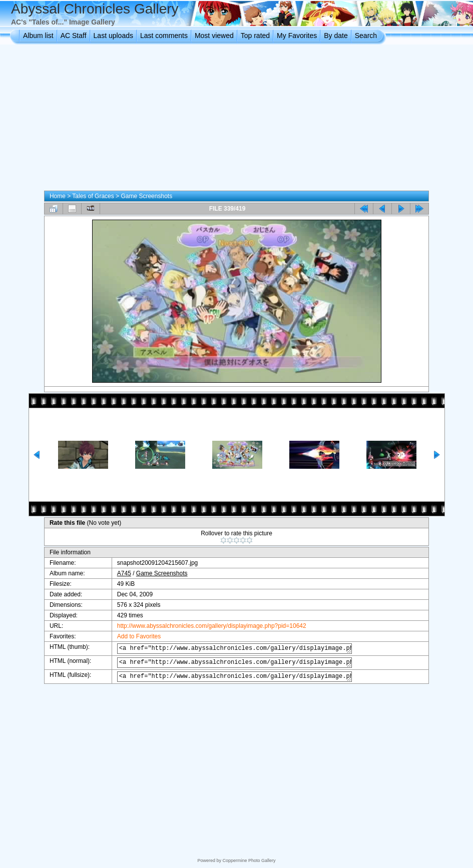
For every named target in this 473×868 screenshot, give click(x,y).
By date (336, 36)
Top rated (255, 36)
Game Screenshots (146, 196)
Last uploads (113, 36)
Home (58, 196)
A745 (119, 573)
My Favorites (297, 36)
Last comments (164, 36)
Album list (38, 36)
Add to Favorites (133, 636)
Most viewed (214, 36)
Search (366, 36)
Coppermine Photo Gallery (249, 860)
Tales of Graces (93, 196)
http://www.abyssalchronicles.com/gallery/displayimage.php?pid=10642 (206, 626)
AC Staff (74, 36)
